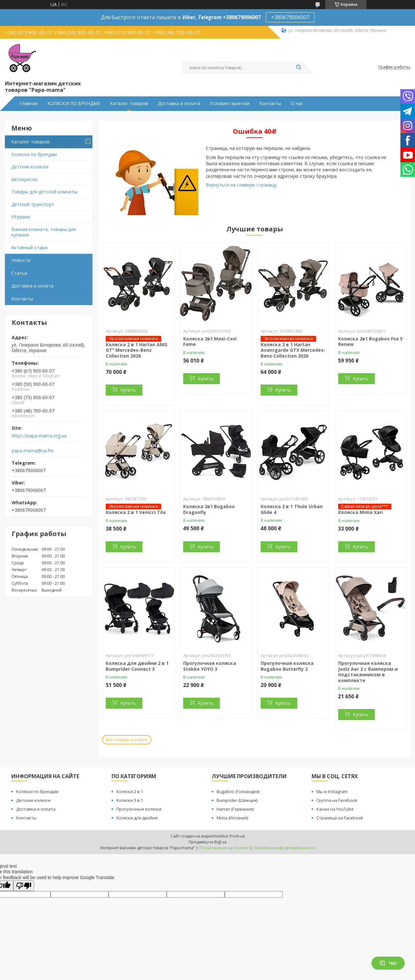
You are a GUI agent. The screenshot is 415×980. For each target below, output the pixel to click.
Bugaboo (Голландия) (238, 791)
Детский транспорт (33, 204)
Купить (128, 390)
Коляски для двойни (137, 818)
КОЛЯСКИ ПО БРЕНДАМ (74, 104)
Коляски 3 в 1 (130, 800)
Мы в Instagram (332, 791)
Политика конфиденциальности (284, 848)
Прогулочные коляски (139, 809)
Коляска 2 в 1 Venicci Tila (136, 512)
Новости (21, 260)
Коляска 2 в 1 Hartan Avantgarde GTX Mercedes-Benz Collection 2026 (293, 350)
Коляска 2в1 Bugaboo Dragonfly (209, 509)
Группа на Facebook (337, 800)
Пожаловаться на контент (224, 848)
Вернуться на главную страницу (241, 185)
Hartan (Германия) (235, 809)
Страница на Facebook (340, 818)
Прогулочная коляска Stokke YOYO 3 (210, 666)
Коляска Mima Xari (361, 512)
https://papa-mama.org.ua (39, 436)
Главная (29, 104)
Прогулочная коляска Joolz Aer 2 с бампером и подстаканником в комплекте (368, 672)
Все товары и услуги (127, 740)
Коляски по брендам (34, 154)
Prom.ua (237, 836)
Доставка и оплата (179, 104)
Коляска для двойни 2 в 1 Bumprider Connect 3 (137, 666)
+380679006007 (290, 17)
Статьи (19, 273)
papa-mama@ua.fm (33, 451)
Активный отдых (30, 247)
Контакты (270, 104)
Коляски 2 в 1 (130, 791)
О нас (297, 104)
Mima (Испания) (232, 818)
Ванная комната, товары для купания (44, 232)
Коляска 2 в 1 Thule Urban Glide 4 (292, 509)
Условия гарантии (230, 104)
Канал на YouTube (335, 809)
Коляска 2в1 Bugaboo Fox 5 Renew (370, 342)
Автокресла (24, 179)
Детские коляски (30, 167)
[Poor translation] (24, 886)
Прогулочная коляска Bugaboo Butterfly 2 (287, 666)
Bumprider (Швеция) (237, 800)
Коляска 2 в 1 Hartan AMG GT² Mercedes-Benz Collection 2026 (136, 350)
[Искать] (298, 67)
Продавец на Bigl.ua (208, 842)
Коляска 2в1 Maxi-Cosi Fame (210, 342)
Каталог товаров (129, 104)
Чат (388, 963)
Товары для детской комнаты (44, 192)
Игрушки (21, 217)
